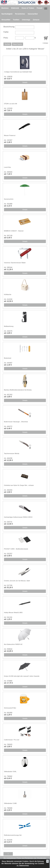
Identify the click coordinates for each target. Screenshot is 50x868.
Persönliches (20, 14)
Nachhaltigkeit (7, 14)
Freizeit (40, 8)
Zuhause (36, 20)
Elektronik (15, 8)
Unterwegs (26, 20)
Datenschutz (24, 866)
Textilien (16, 20)
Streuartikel (6, 20)
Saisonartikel (33, 14)
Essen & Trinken (28, 8)
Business (5, 8)
